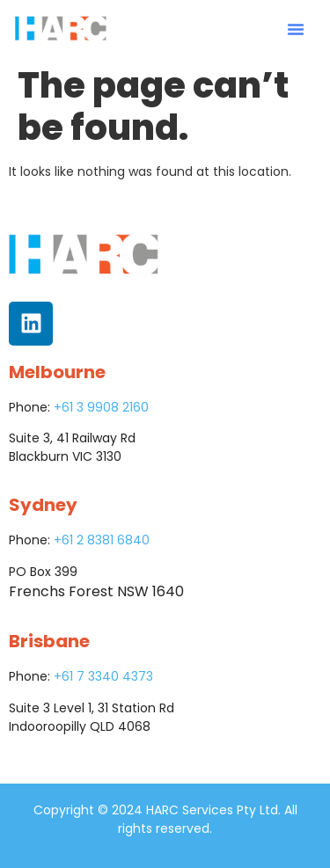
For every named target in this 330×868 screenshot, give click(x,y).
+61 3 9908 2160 (101, 407)
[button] (296, 29)
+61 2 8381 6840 (102, 540)
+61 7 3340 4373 (103, 676)
